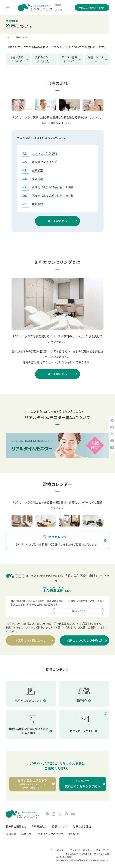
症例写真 (11, 834)
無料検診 (37, 204)
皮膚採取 (37, 179)
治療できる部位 (82, 826)
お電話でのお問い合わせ (31, 640)
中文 (57, 10)
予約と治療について (17, 59)
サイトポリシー (58, 850)
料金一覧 (27, 834)
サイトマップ (103, 850)
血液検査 (37, 170)
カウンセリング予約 (44, 153)
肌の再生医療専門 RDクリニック (80, 860)
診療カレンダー (96, 59)
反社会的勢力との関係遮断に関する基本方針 (87, 854)
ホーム (9, 37)
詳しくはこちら (57, 221)
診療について (60, 826)
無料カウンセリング (44, 162)
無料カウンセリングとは (43, 59)
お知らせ (74, 834)
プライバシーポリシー (81, 850)
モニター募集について (69, 59)
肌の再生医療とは (16, 826)
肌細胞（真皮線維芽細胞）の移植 (53, 196)
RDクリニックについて (50, 834)
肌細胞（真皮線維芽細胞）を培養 (53, 187)
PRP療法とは (39, 826)
